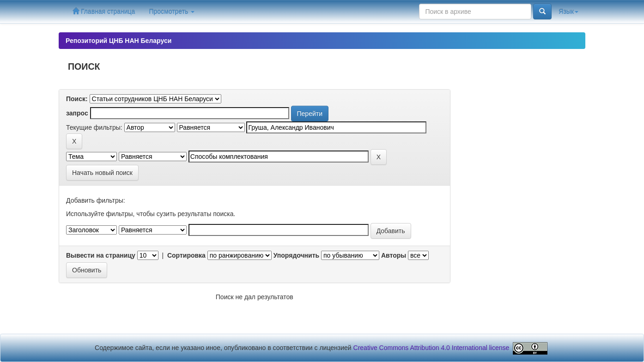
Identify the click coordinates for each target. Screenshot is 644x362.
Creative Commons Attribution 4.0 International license (431, 348)
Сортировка (186, 255)
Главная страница (104, 11)
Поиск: (77, 99)
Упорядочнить (296, 255)
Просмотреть (172, 12)
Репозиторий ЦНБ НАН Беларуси (118, 41)
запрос (77, 113)
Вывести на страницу (101, 255)
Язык (568, 12)
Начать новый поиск (102, 173)
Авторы (394, 255)
